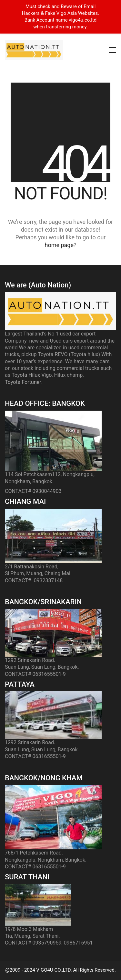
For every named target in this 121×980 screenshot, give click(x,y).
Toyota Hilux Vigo (32, 375)
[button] (112, 50)
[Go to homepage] (34, 50)
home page (59, 245)
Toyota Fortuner (23, 382)
